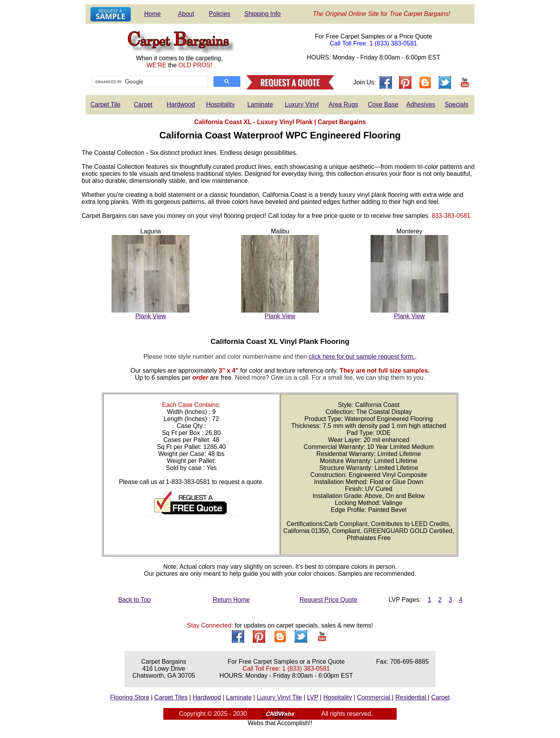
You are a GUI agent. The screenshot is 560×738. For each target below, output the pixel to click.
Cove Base (383, 104)
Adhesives (421, 104)
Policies (220, 14)
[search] (149, 82)
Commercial (374, 697)
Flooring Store (130, 697)
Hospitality (220, 104)
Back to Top (134, 600)
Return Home (231, 600)
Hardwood (181, 104)
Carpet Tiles (171, 697)
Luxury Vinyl (302, 104)
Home (153, 14)
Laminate (260, 104)
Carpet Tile (105, 104)
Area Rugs (343, 104)
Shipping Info (262, 14)
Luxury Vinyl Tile (279, 697)
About (186, 14)
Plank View (151, 316)
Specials (457, 104)
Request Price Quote (328, 600)
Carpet (143, 104)
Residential (411, 697)
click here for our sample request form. (362, 357)
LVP (312, 697)
